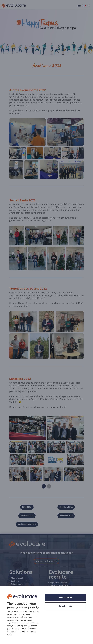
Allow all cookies (65, 597)
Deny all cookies (65, 606)
